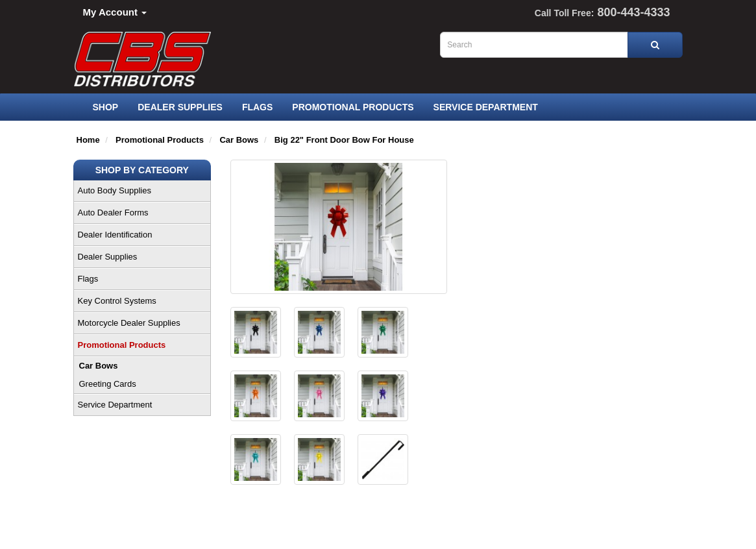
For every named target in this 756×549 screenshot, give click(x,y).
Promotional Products (353, 107)
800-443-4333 (633, 12)
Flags (257, 107)
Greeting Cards (108, 384)
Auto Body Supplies (115, 190)
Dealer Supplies (180, 107)
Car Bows (99, 366)
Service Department (486, 107)
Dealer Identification (115, 235)
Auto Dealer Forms (113, 213)
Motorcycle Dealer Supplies (129, 323)
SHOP (106, 107)
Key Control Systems (117, 301)
